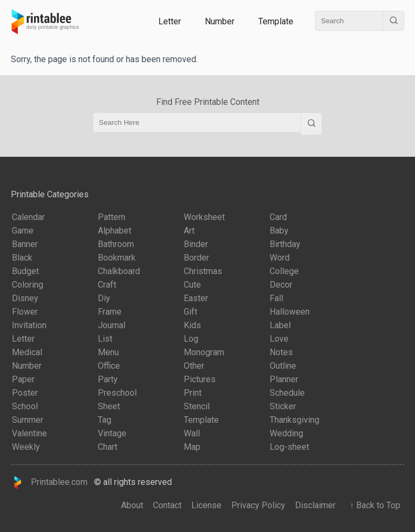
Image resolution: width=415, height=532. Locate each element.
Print (193, 393)
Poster (25, 393)
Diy (104, 298)
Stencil (197, 406)
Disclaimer (315, 505)
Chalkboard (119, 271)
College (284, 271)
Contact (167, 505)
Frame (110, 312)
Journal (112, 325)
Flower (25, 312)
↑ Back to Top (373, 505)
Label (280, 325)
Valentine (29, 433)
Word (280, 258)
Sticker (283, 406)
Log (191, 339)
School (25, 406)
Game (23, 231)
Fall (276, 298)
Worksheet (204, 217)
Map (192, 447)
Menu (108, 352)
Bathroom (116, 244)
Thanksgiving (294, 420)
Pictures (200, 379)
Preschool (117, 393)
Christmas (203, 271)
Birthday (285, 244)
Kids (192, 325)
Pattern (112, 217)
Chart (108, 447)
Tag (105, 420)
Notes (281, 352)
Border (196, 258)
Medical (27, 352)
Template (276, 21)
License (206, 505)
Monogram (204, 352)
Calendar (28, 217)
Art (189, 231)
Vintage (112, 433)
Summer (28, 420)
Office (109, 366)
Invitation (29, 325)
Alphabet (115, 231)
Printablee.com (49, 483)
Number (220, 21)
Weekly (26, 447)
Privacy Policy (258, 505)
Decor (281, 285)
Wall (192, 433)
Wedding (286, 433)
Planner (284, 379)
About (132, 505)
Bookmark (117, 258)
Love (279, 339)
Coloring (28, 285)
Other (194, 366)
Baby (279, 231)
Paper (23, 379)
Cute (192, 285)
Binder (196, 244)
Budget (25, 271)
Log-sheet (289, 447)
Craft (107, 285)
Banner (25, 244)
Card (278, 217)
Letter (170, 21)
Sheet (109, 406)
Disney (25, 298)
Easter (196, 298)
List (105, 339)
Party (108, 379)
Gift (190, 312)
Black (22, 258)
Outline (283, 366)
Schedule (287, 393)
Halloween (290, 312)
